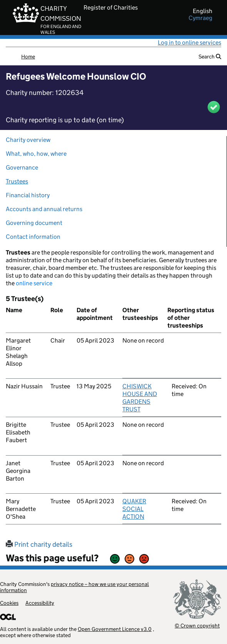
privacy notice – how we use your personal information (74, 587)
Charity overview (28, 140)
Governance (22, 167)
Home (28, 57)
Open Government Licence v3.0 (115, 629)
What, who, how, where (36, 154)
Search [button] (210, 57)
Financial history (28, 195)
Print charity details (39, 544)
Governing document (34, 223)
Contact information (33, 237)
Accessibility (40, 603)
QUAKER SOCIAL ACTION (134, 509)
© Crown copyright (197, 625)
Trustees (17, 181)
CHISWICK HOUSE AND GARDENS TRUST (140, 398)
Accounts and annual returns (44, 209)
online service (34, 283)
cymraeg (200, 18)
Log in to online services (189, 42)
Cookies (9, 603)
